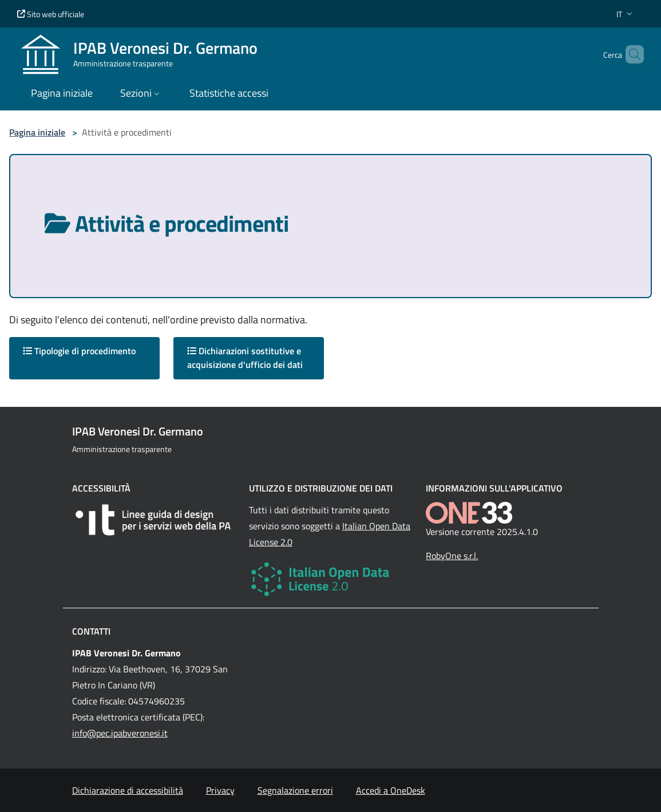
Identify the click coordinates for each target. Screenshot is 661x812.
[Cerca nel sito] (630, 54)
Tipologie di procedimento (79, 351)
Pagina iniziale (37, 132)
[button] (626, 14)
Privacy (220, 790)
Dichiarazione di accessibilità (128, 790)
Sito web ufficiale (51, 14)
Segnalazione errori (295, 790)
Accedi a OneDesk (391, 790)
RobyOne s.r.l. (452, 556)
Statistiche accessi (229, 93)
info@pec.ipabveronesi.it (120, 733)
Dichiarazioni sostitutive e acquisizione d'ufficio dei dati (245, 358)
